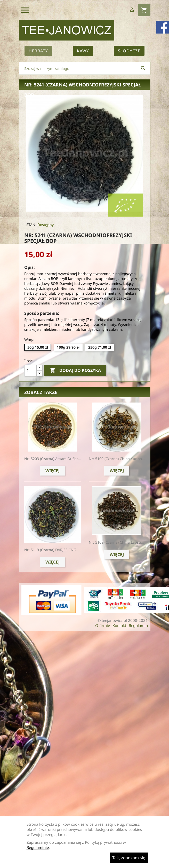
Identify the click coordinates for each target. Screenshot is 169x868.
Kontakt (119, 625)
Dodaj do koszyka (75, 371)
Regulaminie (38, 847)
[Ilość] (30, 371)
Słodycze (129, 51)
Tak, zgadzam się (129, 858)
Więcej (53, 471)
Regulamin (138, 625)
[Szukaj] (85, 68)
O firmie (103, 625)
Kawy (83, 51)
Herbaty (38, 51)
